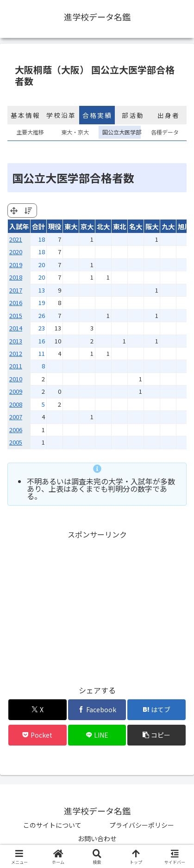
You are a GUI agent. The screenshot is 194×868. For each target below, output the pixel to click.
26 (42, 315)
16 (42, 341)
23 (42, 328)
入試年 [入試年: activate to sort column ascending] (19, 226)
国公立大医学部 (120, 132)
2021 (16, 239)
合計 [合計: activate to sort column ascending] (38, 226)
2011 (16, 366)
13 (42, 290)
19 (42, 303)
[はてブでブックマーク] (156, 710)
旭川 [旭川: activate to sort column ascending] (184, 226)
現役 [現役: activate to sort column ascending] (55, 226)
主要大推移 (30, 132)
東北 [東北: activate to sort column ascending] (119, 226)
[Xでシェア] (38, 710)
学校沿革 (61, 115)
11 (42, 353)
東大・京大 (75, 132)
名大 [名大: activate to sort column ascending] (136, 226)
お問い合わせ (97, 838)
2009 (16, 391)
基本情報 (25, 115)
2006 (16, 430)
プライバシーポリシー (142, 825)
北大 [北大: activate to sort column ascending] (103, 226)
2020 (16, 252)
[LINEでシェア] (97, 735)
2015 (16, 315)
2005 (16, 442)
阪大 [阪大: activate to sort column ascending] (152, 226)
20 (42, 265)
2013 (16, 341)
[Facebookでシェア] (97, 710)
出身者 (169, 115)
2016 (16, 303)
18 (42, 239)
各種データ (165, 132)
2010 (16, 379)
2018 (16, 277)
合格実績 (97, 115)
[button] (156, 735)
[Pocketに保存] (38, 735)
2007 (16, 417)
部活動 (133, 115)
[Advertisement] (97, 606)
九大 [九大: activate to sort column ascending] (168, 226)
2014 (16, 328)
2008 (16, 404)
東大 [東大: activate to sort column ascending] (71, 226)
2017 (16, 290)
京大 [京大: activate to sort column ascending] (87, 226)
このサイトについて (52, 825)
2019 (16, 265)
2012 (16, 353)
